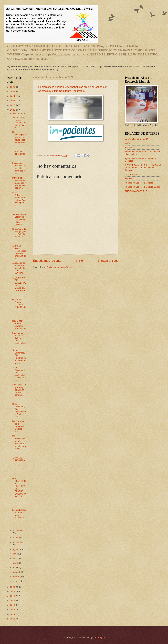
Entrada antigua (108, 261)
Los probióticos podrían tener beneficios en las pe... (19, 515)
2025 (13, 92)
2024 (13, 96)
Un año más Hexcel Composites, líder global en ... (19, 123)
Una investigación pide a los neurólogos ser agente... (19, 137)
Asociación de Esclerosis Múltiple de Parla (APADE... (19, 219)
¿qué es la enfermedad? (136, 139)
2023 (13, 101)
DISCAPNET (131, 174)
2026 (13, 87)
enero (16, 581)
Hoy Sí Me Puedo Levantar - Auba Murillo (19, 303)
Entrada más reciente (47, 261)
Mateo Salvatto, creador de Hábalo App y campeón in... (19, 199)
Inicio (79, 261)
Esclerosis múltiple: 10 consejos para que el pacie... (19, 168)
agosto (16, 549)
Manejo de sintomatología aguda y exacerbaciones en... (19, 183)
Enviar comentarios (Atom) (59, 267)
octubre (16, 538)
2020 (13, 587)
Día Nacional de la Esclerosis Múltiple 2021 (18, 426)
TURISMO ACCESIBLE (136, 191)
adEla (128, 143)
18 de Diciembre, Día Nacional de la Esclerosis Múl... (19, 356)
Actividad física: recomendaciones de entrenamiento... (19, 252)
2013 (13, 619)
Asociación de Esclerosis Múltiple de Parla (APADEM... (19, 268)
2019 (13, 591)
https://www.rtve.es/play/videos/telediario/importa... (19, 233)
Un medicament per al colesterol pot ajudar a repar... (19, 442)
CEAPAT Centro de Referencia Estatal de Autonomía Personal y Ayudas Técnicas (143, 168)
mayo (16, 563)
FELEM (129, 178)
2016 (13, 605)
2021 (13, 110)
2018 (13, 596)
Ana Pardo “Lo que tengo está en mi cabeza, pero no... (19, 390)
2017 (13, 601)
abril (15, 567)
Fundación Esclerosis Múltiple (139, 183)
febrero (16, 577)
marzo (16, 572)
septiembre (18, 542)
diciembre (17, 114)
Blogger (101, 637)
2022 (13, 105)
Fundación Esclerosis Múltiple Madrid (142, 187)
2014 (13, 614)
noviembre (18, 531)
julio (15, 554)
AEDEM (129, 147)
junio (15, 558)
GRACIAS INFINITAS (18, 153)
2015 (13, 610)
